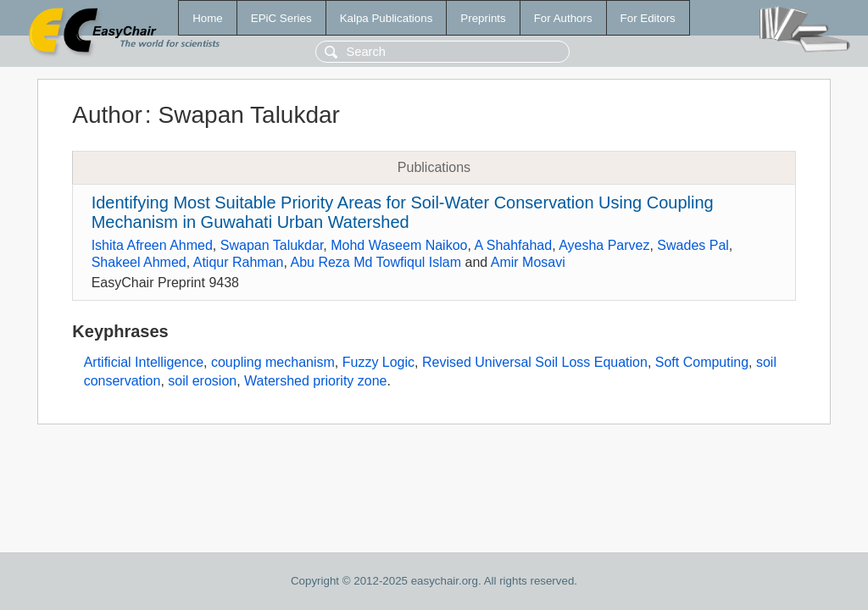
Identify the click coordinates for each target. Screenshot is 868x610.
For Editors (648, 18)
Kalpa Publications (387, 18)
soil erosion (202, 381)
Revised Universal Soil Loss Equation (535, 362)
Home (208, 18)
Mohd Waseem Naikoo (399, 245)
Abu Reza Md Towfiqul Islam (376, 262)
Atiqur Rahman (239, 262)
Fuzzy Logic (378, 362)
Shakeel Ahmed (139, 262)
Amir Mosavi (528, 262)
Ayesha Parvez (604, 245)
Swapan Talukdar (272, 245)
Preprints (483, 18)
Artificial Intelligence (144, 362)
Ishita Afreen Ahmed (152, 245)
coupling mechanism (273, 362)
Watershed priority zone (315, 381)
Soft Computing (702, 362)
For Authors (563, 18)
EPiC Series (281, 18)
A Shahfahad (513, 245)
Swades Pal (693, 245)
